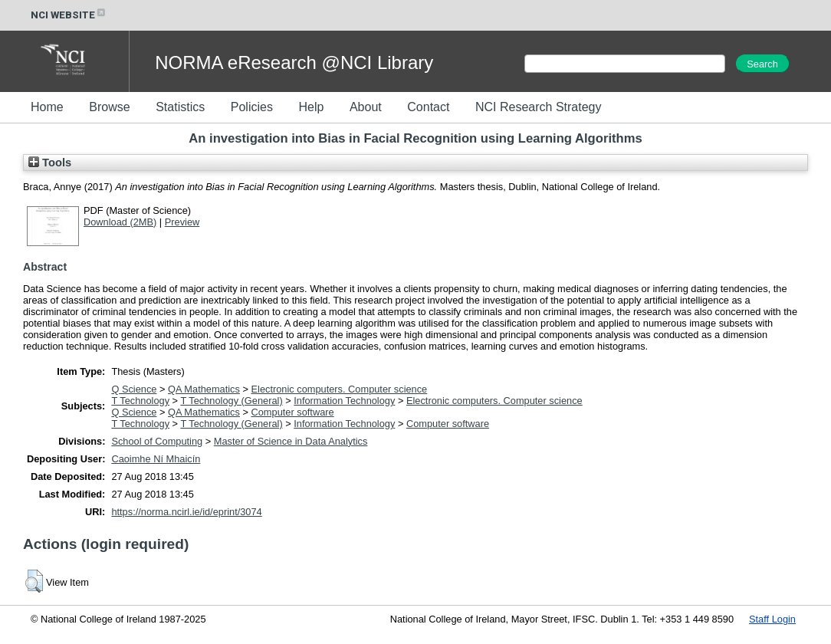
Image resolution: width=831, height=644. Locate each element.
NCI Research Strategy (539, 107)
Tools (50, 163)
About (366, 107)
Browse (109, 107)
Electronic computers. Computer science (340, 389)
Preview (182, 222)
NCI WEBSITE (69, 15)
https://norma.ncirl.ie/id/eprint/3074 (186, 512)
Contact (428, 107)
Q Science (134, 389)
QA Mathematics (204, 389)
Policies (252, 107)
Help (311, 107)
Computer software (293, 412)
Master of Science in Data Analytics (291, 441)
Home (47, 107)
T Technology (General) (231, 401)
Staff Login (772, 619)
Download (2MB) (120, 222)
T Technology (140, 401)
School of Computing (157, 441)
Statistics (180, 107)
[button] (34, 581)
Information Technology (344, 401)
